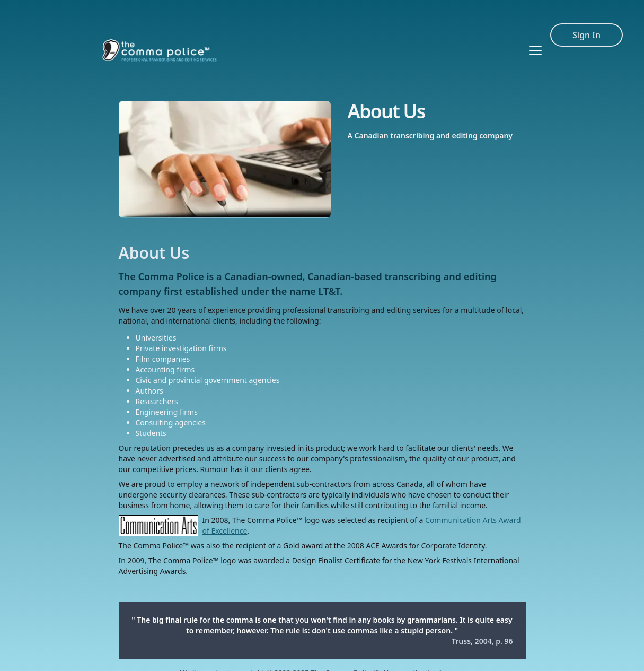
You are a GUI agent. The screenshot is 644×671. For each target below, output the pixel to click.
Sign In (586, 20)
